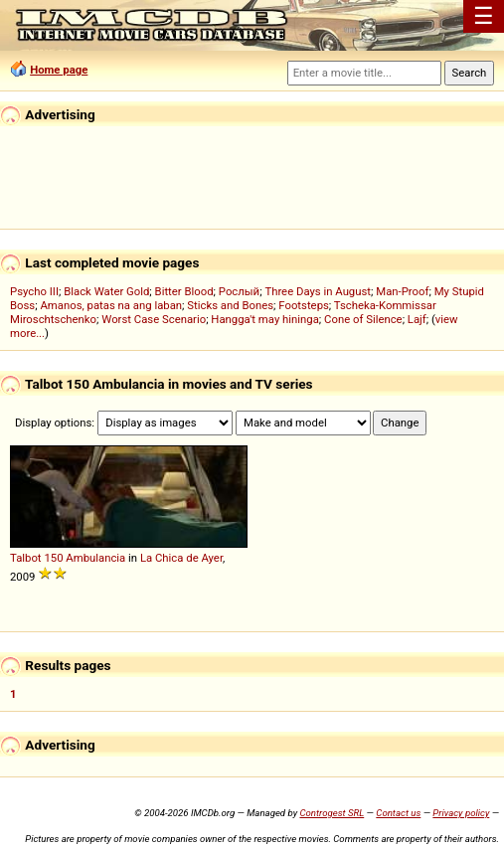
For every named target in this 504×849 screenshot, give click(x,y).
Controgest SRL (332, 813)
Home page (59, 70)
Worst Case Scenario (154, 319)
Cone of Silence (363, 319)
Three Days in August (318, 291)
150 (53, 558)
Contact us (398, 813)
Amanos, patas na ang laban (111, 305)
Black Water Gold (106, 291)
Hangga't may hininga (264, 319)
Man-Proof (402, 291)
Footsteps (304, 305)
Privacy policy (461, 813)
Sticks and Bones (230, 305)
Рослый (239, 291)
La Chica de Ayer (181, 558)
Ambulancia (95, 558)
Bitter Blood (184, 291)
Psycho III (34, 291)
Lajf (417, 319)
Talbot (26, 558)
